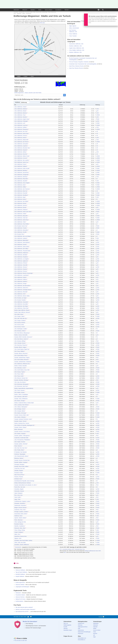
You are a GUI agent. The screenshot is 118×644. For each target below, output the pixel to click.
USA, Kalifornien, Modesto (21, 109)
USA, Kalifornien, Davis (20, 185)
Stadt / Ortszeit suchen (37, 12)
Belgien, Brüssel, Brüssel (20, 508)
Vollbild (19, 76)
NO (97, 341)
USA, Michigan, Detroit (20, 409)
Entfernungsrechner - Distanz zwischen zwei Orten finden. (28, 93)
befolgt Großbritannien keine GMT (93, 551)
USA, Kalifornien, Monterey (21, 177)
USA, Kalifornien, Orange (20, 283)
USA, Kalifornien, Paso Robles (22, 224)
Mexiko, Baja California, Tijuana (22, 310)
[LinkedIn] (70, 639)
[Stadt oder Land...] (39, 95)
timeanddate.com (82, 638)
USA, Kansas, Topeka (20, 372)
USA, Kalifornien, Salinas (20, 152)
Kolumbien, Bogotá (19, 489)
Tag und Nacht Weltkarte (21, 572)
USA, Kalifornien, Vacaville (21, 181)
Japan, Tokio (17, 499)
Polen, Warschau (18, 520)
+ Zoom (25, 76)
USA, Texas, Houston (19, 390)
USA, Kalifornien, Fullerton (21, 279)
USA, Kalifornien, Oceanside (21, 302)
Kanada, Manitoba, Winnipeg (21, 380)
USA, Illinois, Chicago (20, 401)
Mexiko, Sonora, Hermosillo (21, 335)
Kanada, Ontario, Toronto (20, 421)
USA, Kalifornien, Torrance (21, 267)
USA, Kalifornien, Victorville (21, 265)
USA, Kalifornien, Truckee (20, 228)
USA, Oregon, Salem (19, 316)
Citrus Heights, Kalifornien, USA (77, 50)
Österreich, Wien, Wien (20, 528)
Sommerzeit (18, 547)
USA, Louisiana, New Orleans (21, 405)
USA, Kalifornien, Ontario (20, 277)
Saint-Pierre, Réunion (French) (76, 66)
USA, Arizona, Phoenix (20, 323)
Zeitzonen (25, 10)
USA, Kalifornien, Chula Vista (21, 308)
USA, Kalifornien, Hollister (21, 127)
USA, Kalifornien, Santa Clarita (22, 247)
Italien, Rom (17, 534)
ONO (97, 318)
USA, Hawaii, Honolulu (20, 442)
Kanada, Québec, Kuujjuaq (21, 462)
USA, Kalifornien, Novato (20, 203)
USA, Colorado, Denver (20, 343)
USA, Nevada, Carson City (21, 226)
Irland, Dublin (18, 497)
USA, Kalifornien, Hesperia (21, 269)
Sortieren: (18, 102)
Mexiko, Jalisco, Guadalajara (21, 394)
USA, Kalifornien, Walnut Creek (22, 156)
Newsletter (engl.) (68, 630)
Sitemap (66, 628)
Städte (24, 14)
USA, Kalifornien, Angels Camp (22, 119)
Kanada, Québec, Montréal (21, 444)
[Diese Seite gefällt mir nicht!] (31, 617)
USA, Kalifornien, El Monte (21, 263)
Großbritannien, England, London (22, 501)
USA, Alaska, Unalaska (20, 434)
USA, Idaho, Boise (19, 314)
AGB (79, 628)
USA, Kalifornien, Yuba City (21, 218)
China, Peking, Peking (20, 530)
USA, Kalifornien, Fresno (20, 164)
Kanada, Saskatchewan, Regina (22, 358)
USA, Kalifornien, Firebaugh (21, 121)
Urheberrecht (81, 623)
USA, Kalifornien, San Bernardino (22, 286)
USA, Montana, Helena (20, 331)
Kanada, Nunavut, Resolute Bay (22, 460)
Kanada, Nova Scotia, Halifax (21, 466)
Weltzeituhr (16, 10)
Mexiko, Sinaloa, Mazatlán (21, 366)
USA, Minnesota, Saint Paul (21, 386)
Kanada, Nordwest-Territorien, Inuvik (23, 419)
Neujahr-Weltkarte (20, 576)
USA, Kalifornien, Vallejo (20, 187)
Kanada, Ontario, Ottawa (20, 427)
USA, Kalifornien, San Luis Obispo (22, 236)
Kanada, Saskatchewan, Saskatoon (23, 362)
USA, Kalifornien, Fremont (21, 136)
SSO (97, 121)
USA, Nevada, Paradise (20, 300)
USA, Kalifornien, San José (21, 131)
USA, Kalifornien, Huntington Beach (23, 290)
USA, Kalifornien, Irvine (20, 294)
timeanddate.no (82, 640)
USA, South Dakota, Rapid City (22, 349)
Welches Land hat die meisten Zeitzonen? (25, 609)
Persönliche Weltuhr (29, 12)
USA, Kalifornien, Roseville (21, 193)
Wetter (40, 10)
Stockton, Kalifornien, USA (75, 46)
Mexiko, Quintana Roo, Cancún (22, 423)
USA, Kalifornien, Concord (21, 158)
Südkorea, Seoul (18, 516)
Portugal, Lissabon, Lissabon (21, 512)
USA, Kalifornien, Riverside (21, 292)
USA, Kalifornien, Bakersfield (21, 240)
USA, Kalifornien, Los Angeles (21, 259)
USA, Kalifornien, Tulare (20, 222)
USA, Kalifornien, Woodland (21, 195)
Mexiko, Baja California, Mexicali (22, 312)
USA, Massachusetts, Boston (21, 456)
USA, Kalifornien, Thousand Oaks (22, 251)
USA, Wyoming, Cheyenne (21, 345)
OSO (97, 298)
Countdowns (58, 10)
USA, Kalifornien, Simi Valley (21, 249)
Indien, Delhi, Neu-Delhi (20, 543)
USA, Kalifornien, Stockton (21, 117)
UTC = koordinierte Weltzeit (66, 549)
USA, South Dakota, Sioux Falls (22, 370)
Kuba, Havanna (18, 446)
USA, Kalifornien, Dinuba (20, 207)
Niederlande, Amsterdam (20, 505)
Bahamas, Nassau (19, 458)
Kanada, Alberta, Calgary (20, 347)
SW (97, 127)
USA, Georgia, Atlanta (20, 411)
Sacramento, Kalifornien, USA (76, 44)
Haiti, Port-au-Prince (19, 475)
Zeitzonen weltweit (20, 585)
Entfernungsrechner (20, 582)
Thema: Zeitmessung (52, 12)
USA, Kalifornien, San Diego (21, 306)
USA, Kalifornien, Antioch (20, 138)
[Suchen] (103, 10)
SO (97, 111)
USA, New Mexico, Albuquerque (22, 333)
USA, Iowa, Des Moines (20, 382)
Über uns (66, 623)
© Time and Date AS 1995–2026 (20, 641)
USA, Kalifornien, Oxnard (20, 244)
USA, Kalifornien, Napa (20, 197)
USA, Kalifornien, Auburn (20, 199)
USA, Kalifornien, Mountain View (22, 148)
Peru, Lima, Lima (18, 495)
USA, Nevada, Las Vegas (20, 298)
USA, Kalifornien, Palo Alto (21, 154)
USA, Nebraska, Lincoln (20, 368)
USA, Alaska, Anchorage (20, 413)
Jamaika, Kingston (19, 471)
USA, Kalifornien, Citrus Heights (22, 183)
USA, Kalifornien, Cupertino (21, 146)
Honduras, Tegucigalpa (20, 454)
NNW (97, 123)
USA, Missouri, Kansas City (21, 378)
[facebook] (65, 639)
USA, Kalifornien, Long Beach (21, 275)
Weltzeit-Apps (45, 12)
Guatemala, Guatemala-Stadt (21, 438)
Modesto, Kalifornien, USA (75, 52)
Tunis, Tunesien (73, 36)
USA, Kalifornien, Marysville (21, 216)
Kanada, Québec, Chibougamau (22, 436)
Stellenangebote (67, 625)
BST (65, 552)
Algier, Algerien (73, 26)
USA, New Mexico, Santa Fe (21, 339)
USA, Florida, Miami (19, 450)
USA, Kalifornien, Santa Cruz (21, 162)
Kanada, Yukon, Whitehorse (21, 399)
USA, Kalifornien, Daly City (21, 191)
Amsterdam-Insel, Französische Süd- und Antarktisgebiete (83, 64)
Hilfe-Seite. (42, 23)
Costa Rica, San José (20, 468)
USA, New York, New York (21, 448)
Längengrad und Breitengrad (22, 587)
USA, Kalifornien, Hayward (21, 150)
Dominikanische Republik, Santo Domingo (24, 481)
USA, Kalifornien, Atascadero (21, 230)
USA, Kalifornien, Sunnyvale (21, 144)
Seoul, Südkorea (73, 34)
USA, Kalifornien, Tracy (20, 115)
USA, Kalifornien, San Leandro (22, 160)
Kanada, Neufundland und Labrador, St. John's (25, 485)
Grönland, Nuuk (18, 479)
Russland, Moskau (19, 524)
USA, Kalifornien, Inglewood (21, 261)
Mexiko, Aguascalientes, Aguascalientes (24, 388)
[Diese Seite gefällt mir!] (28, 617)
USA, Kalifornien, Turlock (20, 107)
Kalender (33, 10)
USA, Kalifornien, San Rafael (21, 201)
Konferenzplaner (19, 601)
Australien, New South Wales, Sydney (23, 540)
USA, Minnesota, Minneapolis (21, 384)
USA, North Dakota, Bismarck (21, 360)
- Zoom (32, 76)
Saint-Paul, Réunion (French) (76, 68)
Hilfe (17, 563)
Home (15, 14)
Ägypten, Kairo (18, 538)
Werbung (80, 625)
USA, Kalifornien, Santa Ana (21, 288)
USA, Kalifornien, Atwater (20, 111)
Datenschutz (81, 630)
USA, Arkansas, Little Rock (21, 397)
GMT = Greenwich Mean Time (78, 549)
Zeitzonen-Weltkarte (20, 570)
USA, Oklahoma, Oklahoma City (22, 364)
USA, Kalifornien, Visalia (20, 214)
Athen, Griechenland (74, 28)
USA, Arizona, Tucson (20, 327)
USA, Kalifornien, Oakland (21, 166)
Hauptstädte (16, 12)
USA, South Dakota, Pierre (21, 355)
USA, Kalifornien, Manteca (21, 113)
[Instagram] (72, 639)
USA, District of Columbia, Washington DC (24, 425)
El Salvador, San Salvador (21, 452)
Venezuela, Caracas (19, 491)
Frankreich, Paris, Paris (20, 510)
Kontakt (101, 617)
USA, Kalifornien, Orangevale (21, 175)
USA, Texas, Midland (19, 351)
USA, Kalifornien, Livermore (21, 125)
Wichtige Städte (22, 12)
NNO (97, 119)
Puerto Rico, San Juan (20, 487)
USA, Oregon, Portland (20, 321)
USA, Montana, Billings (20, 341)
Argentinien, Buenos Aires (21, 536)
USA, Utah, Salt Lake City (20, 318)
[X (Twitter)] (67, 639)
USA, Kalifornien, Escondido (21, 304)
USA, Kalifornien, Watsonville (21, 140)
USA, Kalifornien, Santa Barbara (22, 242)
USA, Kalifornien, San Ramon (21, 142)
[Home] (20, 639)
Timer (95, 632)
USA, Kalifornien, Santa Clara (21, 133)
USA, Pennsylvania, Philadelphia (22, 440)
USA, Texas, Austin (19, 376)
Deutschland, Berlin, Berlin (21, 514)
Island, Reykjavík (18, 493)
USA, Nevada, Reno (19, 234)
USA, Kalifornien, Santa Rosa (21, 220)
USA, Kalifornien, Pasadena (21, 257)
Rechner (67, 10)
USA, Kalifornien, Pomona (21, 271)
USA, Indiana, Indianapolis (21, 407)
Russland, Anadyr (19, 473)
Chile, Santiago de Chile (20, 522)
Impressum (80, 633)
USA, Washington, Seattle (21, 329)
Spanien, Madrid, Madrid (20, 518)
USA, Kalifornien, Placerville (21, 179)
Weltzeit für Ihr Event (20, 599)
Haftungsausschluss (83, 627)
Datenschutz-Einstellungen (84, 632)
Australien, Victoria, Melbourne (22, 545)
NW (97, 109)
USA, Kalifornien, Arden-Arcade (22, 168)
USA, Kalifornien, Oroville (20, 232)
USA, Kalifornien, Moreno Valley (22, 296)
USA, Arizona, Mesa (19, 325)
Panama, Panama (19, 477)
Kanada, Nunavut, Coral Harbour (22, 432)
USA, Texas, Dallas (19, 374)
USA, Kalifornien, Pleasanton (21, 129)
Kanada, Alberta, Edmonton (21, 353)
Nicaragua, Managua (19, 464)
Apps (94, 637)
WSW (98, 162)
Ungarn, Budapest (19, 532)
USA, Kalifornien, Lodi (20, 123)
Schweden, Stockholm (20, 503)
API (94, 635)
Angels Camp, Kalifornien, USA (77, 48)
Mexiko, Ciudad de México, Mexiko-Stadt (24, 403)
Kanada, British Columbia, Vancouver (23, 337)
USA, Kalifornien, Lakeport (21, 238)
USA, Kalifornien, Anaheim (21, 281)
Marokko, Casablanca (20, 526)
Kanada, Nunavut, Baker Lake (21, 415)
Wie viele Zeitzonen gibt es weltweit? (24, 607)
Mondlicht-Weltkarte (20, 574)
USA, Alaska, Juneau (19, 392)
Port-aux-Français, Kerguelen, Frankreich (79, 62)
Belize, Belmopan (19, 429)
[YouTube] (75, 639)
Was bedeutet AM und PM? (22, 612)
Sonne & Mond (48, 10)
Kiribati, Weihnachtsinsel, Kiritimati (23, 483)
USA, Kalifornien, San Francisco (22, 189)
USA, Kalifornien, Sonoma (21, 205)
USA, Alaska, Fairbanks (20, 417)
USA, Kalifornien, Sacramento (21, 173)
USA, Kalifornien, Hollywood (21, 253)
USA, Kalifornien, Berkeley (21, 170)
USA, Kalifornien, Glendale (21, 255)
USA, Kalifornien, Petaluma (21, 210)
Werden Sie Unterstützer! (30, 622)
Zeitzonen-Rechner (20, 597)
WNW (98, 115)
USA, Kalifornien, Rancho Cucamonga (23, 273)
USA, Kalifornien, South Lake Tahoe (23, 212)
